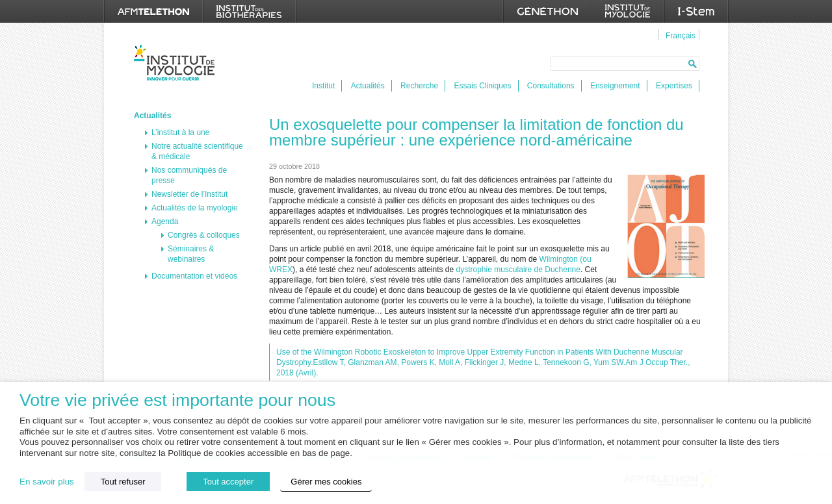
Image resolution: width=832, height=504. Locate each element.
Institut (323, 86)
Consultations (551, 86)
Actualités (368, 86)
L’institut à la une (180, 132)
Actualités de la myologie (195, 208)
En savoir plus (47, 482)
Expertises (674, 86)
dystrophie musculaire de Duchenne (518, 270)
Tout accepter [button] (228, 482)
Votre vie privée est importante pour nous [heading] (177, 400)
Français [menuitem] (681, 36)
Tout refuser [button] (123, 482)
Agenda (165, 221)
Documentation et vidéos (194, 276)
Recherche (419, 86)
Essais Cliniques (482, 86)
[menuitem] (679, 35)
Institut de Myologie (177, 63)
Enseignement (615, 86)
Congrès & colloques (204, 235)
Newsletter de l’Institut (189, 194)
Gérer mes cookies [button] (326, 482)
